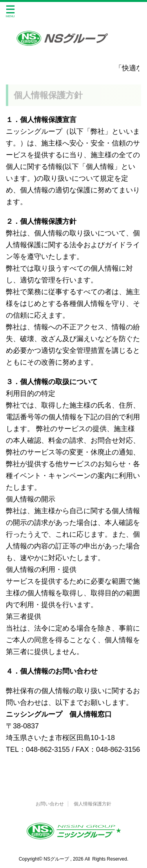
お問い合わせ (50, 804)
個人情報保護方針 (93, 804)
